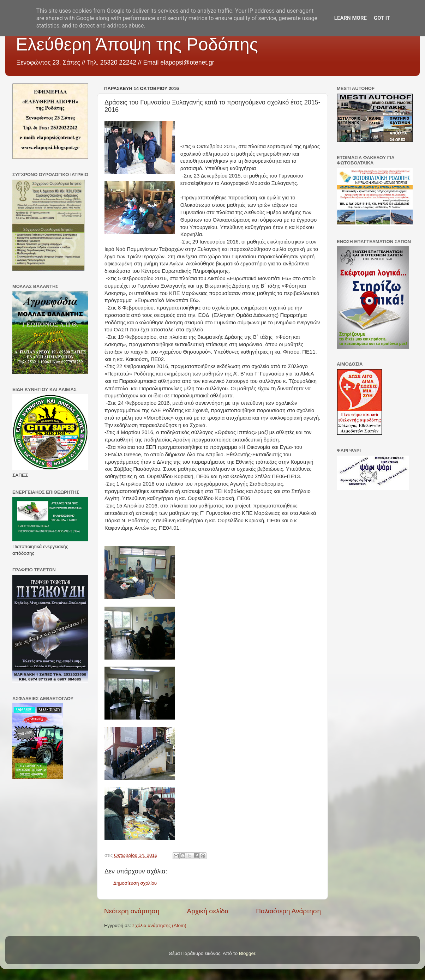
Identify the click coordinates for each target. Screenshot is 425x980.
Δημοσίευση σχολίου (135, 883)
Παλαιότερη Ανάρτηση (288, 911)
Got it (382, 18)
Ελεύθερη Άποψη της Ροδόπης (137, 44)
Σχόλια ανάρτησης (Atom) (159, 925)
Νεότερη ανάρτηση (132, 911)
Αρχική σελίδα (208, 911)
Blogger (247, 953)
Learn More (351, 18)
